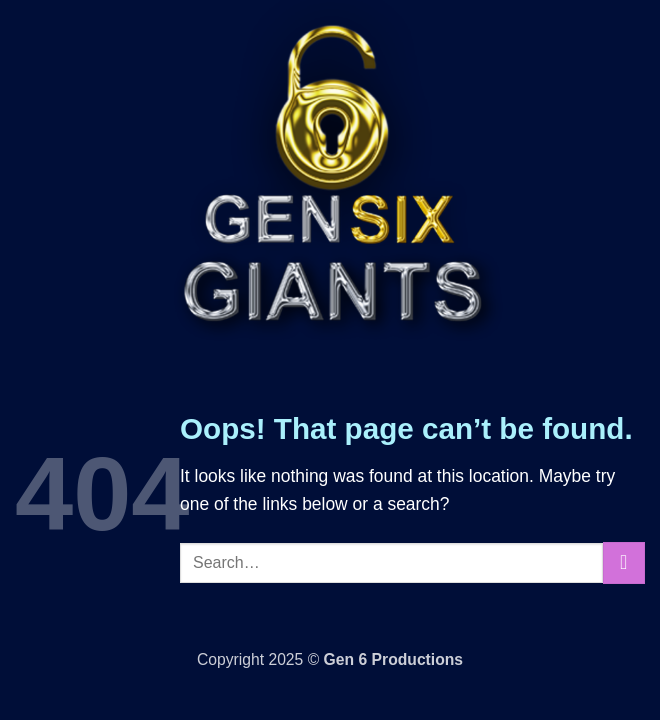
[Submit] (624, 563)
